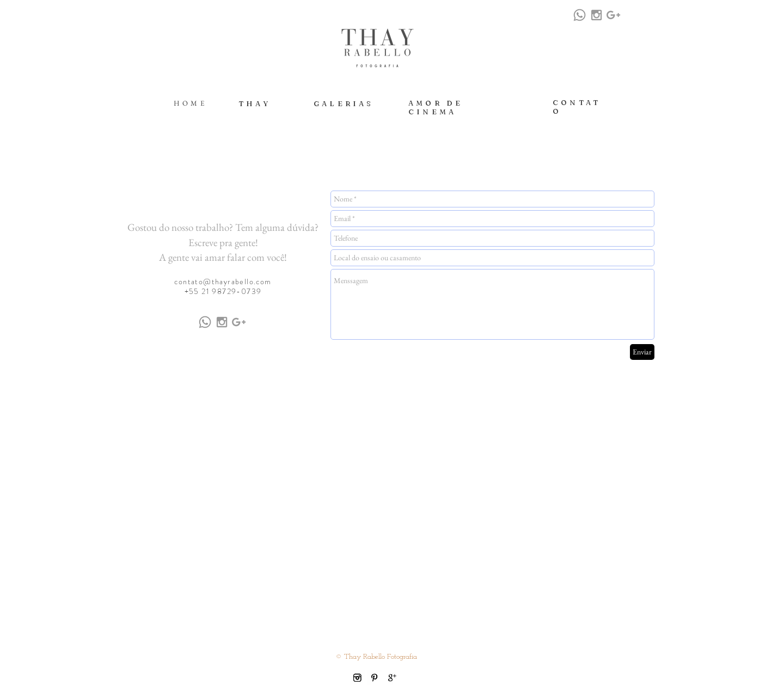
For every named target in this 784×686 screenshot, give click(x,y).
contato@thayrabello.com (223, 281)
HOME (190, 103)
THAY (255, 103)
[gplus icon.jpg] (391, 678)
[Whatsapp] (580, 15)
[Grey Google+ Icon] (613, 15)
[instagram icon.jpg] (357, 678)
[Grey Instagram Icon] (596, 15)
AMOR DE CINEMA (436, 107)
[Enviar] (642, 352)
